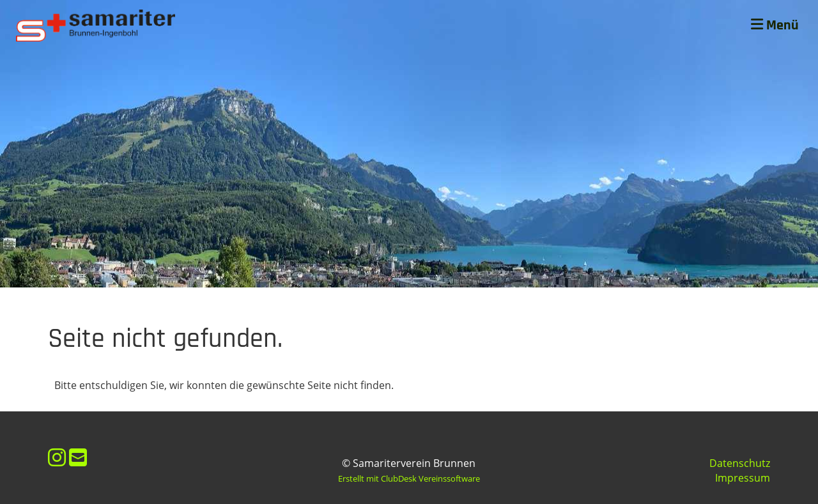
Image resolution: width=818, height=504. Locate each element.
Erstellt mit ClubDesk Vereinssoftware (409, 478)
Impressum (743, 478)
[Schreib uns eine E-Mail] (78, 457)
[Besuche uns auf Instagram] (57, 457)
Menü (775, 26)
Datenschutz (740, 463)
